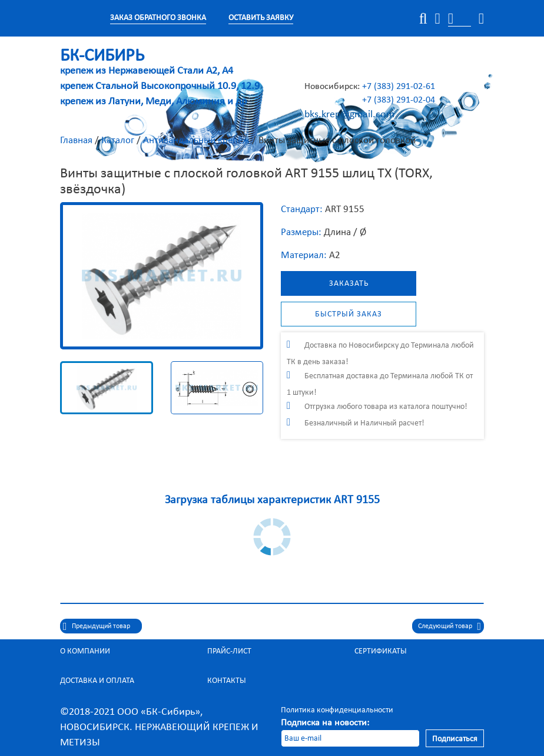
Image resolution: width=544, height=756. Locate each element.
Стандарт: (302, 209)
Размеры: (301, 232)
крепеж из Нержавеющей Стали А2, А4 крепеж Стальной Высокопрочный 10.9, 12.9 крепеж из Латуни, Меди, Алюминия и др (160, 79)
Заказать (349, 283)
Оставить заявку (261, 17)
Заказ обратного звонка (158, 17)
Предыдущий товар (101, 626)
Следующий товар (445, 626)
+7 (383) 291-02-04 (399, 99)
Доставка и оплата (97, 680)
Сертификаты (381, 651)
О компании (85, 651)
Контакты (227, 680)
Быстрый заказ (349, 314)
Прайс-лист (229, 651)
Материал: (304, 255)
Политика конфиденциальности (337, 710)
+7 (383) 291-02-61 (399, 86)
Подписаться (455, 739)
